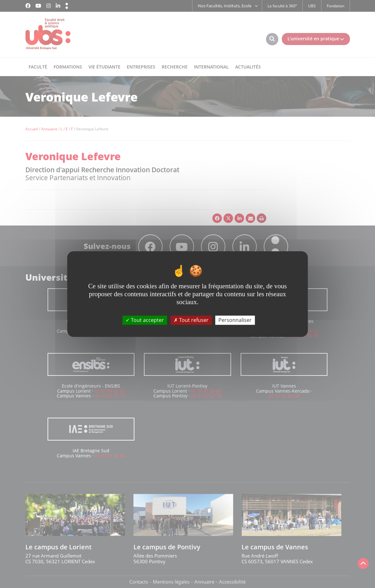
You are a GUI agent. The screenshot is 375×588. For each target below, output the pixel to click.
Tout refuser (191, 320)
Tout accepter (145, 320)
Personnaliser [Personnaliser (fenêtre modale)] (235, 320)
